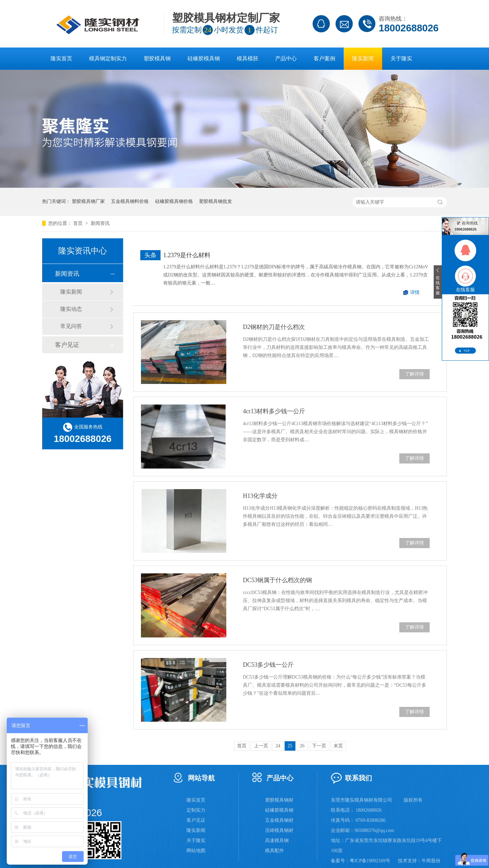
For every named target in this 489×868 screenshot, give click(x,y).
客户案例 (324, 58)
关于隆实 (401, 58)
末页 (338, 746)
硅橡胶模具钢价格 (174, 201)
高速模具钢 (277, 841)
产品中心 (286, 58)
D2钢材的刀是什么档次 (274, 327)
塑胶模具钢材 (279, 800)
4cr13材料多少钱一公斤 (274, 411)
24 (278, 746)
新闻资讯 (100, 223)
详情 (415, 292)
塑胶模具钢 (157, 58)
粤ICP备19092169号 (370, 861)
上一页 (261, 746)
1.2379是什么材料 (187, 255)
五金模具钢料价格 (130, 201)
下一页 (319, 746)
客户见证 (67, 345)
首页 (79, 223)
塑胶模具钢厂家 (88, 201)
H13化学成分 (260, 496)
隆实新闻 (363, 58)
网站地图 (196, 851)
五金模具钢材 (279, 820)
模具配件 (275, 851)
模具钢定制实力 (108, 58)
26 (302, 746)
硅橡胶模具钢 (204, 58)
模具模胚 (248, 58)
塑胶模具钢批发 (215, 201)
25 (290, 746)
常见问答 (71, 326)
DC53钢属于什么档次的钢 (277, 580)
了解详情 (414, 374)
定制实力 (196, 810)
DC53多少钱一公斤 (268, 665)
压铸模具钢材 (279, 830)
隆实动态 (71, 309)
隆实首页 (61, 58)
